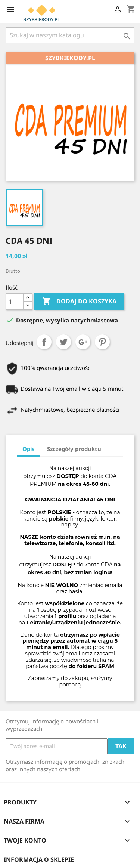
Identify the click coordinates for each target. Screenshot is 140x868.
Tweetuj (63, 342)
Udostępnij (44, 342)
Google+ (83, 342)
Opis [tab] (29, 449)
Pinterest (102, 342)
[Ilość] (15, 302)
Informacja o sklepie (39, 859)
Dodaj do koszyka (79, 302)
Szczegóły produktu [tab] (74, 449)
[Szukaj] (70, 35)
